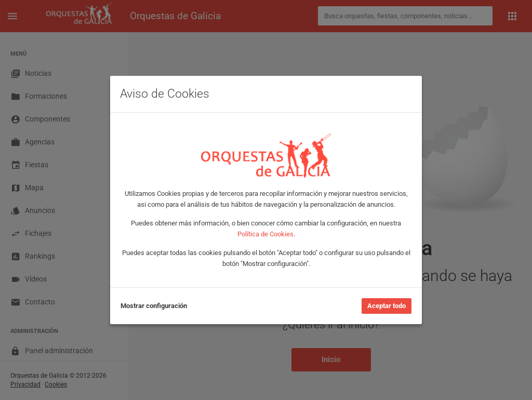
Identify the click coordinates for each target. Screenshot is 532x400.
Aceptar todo (387, 306)
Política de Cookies (265, 234)
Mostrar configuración (154, 306)
